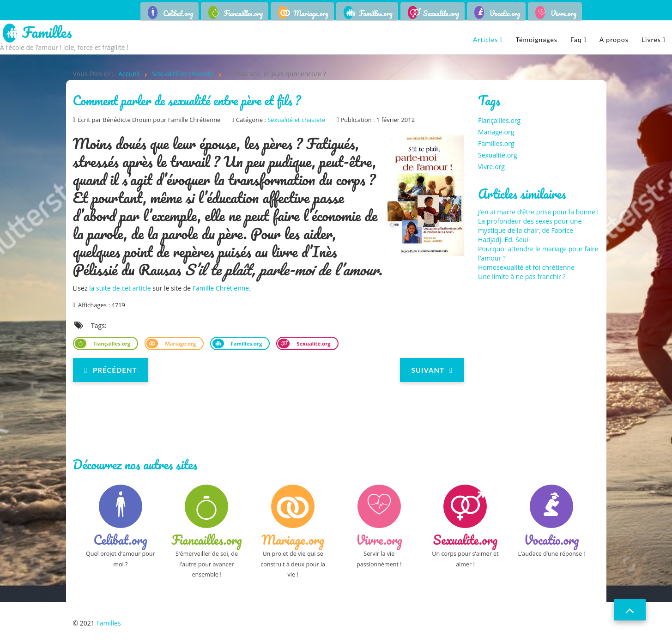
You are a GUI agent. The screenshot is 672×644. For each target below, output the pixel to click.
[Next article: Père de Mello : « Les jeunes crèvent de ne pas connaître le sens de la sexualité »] (432, 370)
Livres (651, 39)
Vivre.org (563, 13)
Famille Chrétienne (221, 288)
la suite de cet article (120, 288)
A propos (614, 39)
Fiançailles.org (111, 343)
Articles (485, 39)
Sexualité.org (313, 343)
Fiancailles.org (243, 13)
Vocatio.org (505, 13)
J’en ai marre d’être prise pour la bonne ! (538, 212)
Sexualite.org (441, 13)
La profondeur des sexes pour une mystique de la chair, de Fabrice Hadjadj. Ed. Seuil (530, 230)
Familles (47, 33)
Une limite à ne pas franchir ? (522, 276)
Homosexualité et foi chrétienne (526, 267)
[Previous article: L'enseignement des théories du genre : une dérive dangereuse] (111, 370)
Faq (576, 39)
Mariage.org (311, 13)
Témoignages (536, 39)
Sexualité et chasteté (296, 120)
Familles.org (376, 13)
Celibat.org (178, 13)
